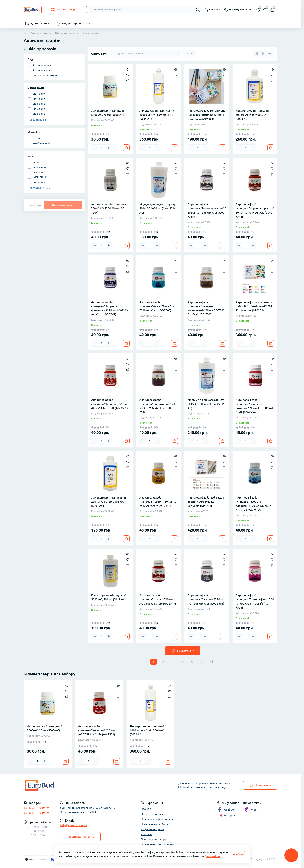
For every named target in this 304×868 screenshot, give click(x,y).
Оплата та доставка (153, 814)
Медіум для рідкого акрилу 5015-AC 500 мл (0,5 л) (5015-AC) (206, 404)
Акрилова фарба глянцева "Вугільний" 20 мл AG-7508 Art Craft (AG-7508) (206, 599)
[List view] (263, 54)
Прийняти (239, 854)
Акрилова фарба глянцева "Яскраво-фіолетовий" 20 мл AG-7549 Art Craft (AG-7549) (110, 308)
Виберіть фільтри (63, 205)
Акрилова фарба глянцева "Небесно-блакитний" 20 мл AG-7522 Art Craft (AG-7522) (253, 504)
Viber (251, 810)
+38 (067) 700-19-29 (36, 808)
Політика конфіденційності (158, 819)
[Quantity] (102, 148)
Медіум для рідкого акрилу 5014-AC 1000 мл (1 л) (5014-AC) (158, 208)
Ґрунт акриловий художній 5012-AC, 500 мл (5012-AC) (109, 597)
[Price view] (270, 54)
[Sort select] (146, 54)
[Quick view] (128, 69)
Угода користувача (153, 829)
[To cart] (126, 148)
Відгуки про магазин (76, 24)
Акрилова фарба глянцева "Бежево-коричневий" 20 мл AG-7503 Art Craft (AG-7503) (206, 308)
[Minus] (95, 148)
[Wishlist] (128, 75)
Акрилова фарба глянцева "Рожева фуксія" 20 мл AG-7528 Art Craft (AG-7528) (255, 601)
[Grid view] (257, 54)
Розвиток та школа (41, 33)
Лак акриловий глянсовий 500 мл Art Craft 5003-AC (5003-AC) (253, 115)
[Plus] (109, 148)
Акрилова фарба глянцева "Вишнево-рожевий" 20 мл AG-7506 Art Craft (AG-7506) (254, 406)
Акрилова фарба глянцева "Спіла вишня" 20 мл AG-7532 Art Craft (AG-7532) (157, 406)
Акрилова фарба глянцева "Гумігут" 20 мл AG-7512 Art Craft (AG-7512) (158, 502)
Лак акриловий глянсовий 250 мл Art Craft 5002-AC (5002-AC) (109, 502)
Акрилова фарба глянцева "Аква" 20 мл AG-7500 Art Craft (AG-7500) (157, 306)
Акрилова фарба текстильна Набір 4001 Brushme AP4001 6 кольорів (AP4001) (206, 115)
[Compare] (128, 80)
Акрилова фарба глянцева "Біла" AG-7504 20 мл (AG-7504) (109, 208)
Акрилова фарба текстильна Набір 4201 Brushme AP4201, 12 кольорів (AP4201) (254, 306)
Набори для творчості (67, 33)
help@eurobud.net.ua (74, 825)
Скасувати (35, 205)
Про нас (146, 809)
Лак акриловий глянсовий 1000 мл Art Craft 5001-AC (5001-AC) (157, 115)
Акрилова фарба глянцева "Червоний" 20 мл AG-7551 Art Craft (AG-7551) (110, 404)
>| (212, 662)
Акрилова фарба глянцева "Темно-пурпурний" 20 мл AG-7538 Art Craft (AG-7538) (207, 210)
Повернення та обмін (154, 824)
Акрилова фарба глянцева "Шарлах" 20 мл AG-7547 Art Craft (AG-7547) (158, 599)
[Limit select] (189, 54)
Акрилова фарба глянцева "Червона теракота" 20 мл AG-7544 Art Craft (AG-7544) (255, 210)
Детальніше (212, 856)
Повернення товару (153, 839)
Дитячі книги (40, 24)
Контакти (147, 834)
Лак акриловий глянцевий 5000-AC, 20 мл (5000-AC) (109, 113)
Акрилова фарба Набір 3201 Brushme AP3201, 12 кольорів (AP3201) (206, 502)
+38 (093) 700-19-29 (36, 813)
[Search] (198, 10)
